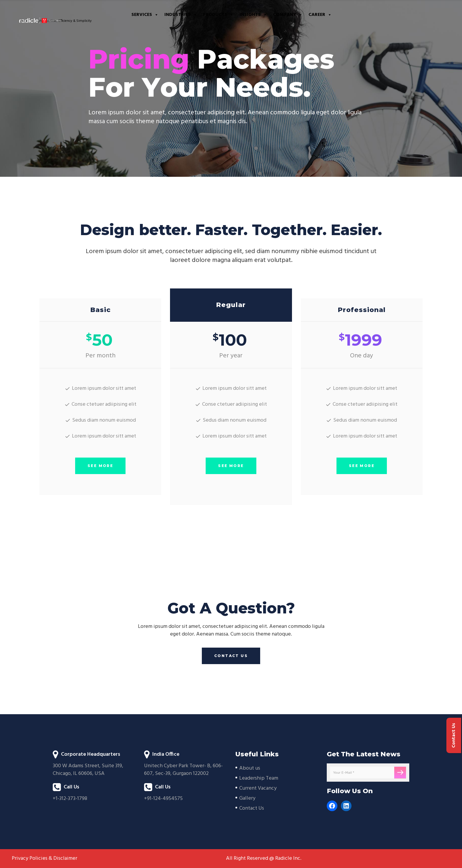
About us (250, 768)
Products (218, 15)
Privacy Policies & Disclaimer (44, 859)
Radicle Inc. (288, 858)
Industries (181, 15)
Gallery (247, 798)
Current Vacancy (258, 788)
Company (288, 15)
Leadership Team (259, 778)
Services (145, 15)
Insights (253, 15)
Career (320, 15)
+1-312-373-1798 (70, 799)
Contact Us (252, 808)
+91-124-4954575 (163, 799)
